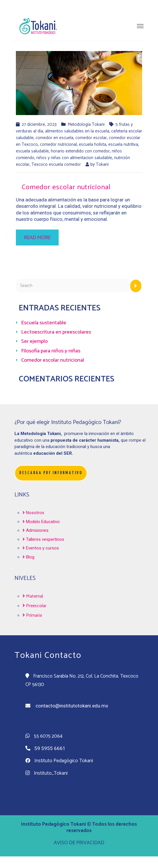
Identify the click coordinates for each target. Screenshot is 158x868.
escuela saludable (32, 151)
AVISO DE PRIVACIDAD (79, 843)
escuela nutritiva (123, 144)
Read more (37, 238)
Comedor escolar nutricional (66, 187)
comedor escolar (91, 138)
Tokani (102, 164)
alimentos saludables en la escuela (77, 131)
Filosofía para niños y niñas (51, 351)
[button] (51, 473)
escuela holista (93, 144)
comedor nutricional (58, 144)
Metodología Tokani (86, 124)
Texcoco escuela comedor (56, 164)
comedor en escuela (54, 138)
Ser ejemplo (34, 341)
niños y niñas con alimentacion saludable (74, 158)
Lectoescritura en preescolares (56, 332)
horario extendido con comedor (80, 151)
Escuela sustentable (44, 323)
